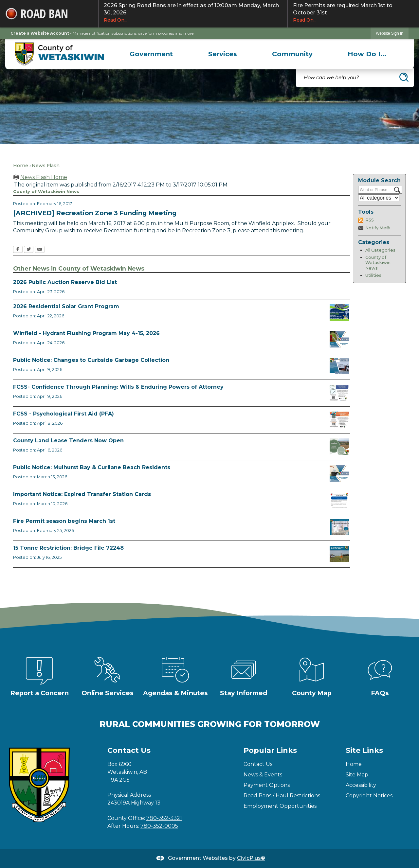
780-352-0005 (159, 826)
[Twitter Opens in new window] (29, 250)
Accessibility (361, 785)
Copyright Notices (369, 796)
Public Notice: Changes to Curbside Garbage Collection (91, 360)
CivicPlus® (251, 858)
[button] (404, 77)
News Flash (46, 166)
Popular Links (270, 750)
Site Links (364, 750)
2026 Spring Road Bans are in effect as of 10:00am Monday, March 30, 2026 (193, 13)
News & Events (263, 775)
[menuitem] (151, 54)
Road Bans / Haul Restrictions (282, 796)
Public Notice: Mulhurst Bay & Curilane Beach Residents (92, 467)
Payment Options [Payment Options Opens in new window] (267, 785)
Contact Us (258, 764)
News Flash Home (44, 177)
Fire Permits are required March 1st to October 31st (353, 13)
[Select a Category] (379, 198)
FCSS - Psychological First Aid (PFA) (64, 414)
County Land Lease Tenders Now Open (68, 441)
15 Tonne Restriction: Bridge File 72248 (68, 548)
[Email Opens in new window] (40, 250)
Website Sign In (390, 33)
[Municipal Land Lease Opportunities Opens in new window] (339, 447)
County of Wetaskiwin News (378, 263)
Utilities (373, 275)
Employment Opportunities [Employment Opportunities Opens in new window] (280, 806)
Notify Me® (378, 228)
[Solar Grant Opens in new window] (339, 312)
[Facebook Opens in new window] (18, 250)
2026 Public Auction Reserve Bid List (65, 282)
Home (21, 166)
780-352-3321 (164, 818)
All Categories (380, 250)
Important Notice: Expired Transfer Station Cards (82, 494)
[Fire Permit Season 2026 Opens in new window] (339, 527)
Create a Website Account (40, 33)
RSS (370, 220)
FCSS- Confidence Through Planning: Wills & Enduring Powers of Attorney (118, 387)
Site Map (357, 775)
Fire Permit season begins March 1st (64, 521)
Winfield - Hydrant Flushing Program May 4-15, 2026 (86, 333)
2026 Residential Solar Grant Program (66, 306)
